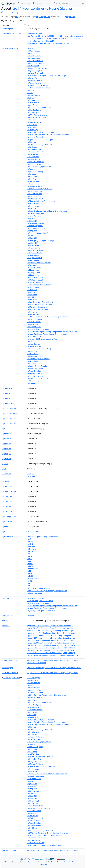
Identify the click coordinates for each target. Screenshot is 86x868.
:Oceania (31, 120)
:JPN (29, 556)
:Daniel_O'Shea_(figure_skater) (39, 108)
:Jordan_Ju (32, 221)
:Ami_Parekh (33, 105)
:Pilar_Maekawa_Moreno (37, 309)
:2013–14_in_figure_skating (38, 588)
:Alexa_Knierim (33, 683)
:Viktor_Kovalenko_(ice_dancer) (40, 189)
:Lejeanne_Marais (34, 253)
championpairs (9, 424)
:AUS (29, 539)
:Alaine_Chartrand (35, 73)
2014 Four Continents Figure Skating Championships (37, 10)
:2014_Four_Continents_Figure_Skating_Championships (52, 673)
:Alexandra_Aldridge (35, 63)
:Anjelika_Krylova (34, 258)
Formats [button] (37, 3)
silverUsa (7, 511)
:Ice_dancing (33, 354)
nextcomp (7, 486)
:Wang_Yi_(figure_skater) (37, 85)
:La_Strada (32, 147)
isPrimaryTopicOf (10, 673)
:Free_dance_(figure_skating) (39, 349)
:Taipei (30, 98)
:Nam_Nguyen (33, 206)
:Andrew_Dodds (34, 268)
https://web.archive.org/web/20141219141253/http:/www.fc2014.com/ (54, 668)
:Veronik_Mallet (34, 371)
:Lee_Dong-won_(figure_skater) (40, 302)
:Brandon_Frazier (34, 319)
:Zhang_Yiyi (32, 130)
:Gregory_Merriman (35, 196)
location (6, 474)
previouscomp (9, 491)
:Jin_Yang (31, 174)
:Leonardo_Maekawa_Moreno (39, 305)
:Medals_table (33, 569)
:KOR (30, 561)
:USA (29, 583)
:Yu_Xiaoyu (32, 265)
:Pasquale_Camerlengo (37, 152)
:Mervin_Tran (33, 154)
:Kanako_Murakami (35, 213)
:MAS (30, 564)
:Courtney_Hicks (34, 56)
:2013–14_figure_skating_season (40, 132)
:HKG (30, 551)
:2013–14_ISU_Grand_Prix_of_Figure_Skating (45, 845)
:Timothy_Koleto (34, 346)
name (5, 481)
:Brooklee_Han (33, 184)
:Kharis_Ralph (33, 245)
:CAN (30, 542)
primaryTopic (10, 850)
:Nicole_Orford (33, 248)
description (8, 29)
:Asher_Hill (32, 243)
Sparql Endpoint (77, 3)
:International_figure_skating (39, 285)
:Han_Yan (31, 364)
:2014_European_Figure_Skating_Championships (46, 76)
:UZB (30, 586)
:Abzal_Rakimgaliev (35, 277)
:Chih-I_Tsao (32, 351)
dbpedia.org (71, 17)
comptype (7, 429)
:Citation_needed (34, 546)
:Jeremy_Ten (32, 78)
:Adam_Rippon (33, 48)
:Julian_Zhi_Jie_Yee (35, 356)
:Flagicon (31, 549)
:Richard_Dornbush (35, 162)
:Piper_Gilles (32, 238)
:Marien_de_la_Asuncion (37, 307)
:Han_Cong (32, 179)
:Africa (30, 90)
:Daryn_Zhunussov (35, 61)
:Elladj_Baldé (33, 204)
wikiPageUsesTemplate (12, 537)
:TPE (29, 581)
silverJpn (6, 506)
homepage (7, 668)
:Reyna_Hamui (33, 312)
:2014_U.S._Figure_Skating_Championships (44, 835)
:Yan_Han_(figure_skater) (37, 233)
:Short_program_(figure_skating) (40, 240)
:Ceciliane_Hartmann (36, 376)
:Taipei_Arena (33, 287)
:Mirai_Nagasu (33, 51)
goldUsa (6, 459)
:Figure (30, 616)
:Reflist (30, 576)
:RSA (29, 574)
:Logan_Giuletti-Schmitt (37, 366)
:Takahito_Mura (34, 216)
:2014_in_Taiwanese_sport (38, 329)
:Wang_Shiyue (33, 273)
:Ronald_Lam (33, 314)
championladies (9, 413)
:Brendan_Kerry (34, 164)
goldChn (6, 449)
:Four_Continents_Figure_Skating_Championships (47, 211)
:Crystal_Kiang (33, 58)
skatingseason (9, 516)
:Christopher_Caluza (35, 250)
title (5, 527)
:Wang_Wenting (34, 83)
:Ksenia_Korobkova (35, 191)
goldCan (6, 444)
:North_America (34, 95)
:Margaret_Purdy (34, 80)
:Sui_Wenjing (33, 181)
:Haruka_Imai (33, 157)
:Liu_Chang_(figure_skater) (38, 369)
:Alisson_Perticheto (35, 737)
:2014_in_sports (34, 791)
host (5, 464)
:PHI (29, 571)
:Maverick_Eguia (34, 381)
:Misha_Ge (32, 208)
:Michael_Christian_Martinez (39, 263)
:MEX (30, 566)
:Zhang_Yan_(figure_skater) (38, 88)
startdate (7, 522)
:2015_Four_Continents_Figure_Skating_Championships (49, 135)
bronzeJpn (7, 398)
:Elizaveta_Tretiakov (35, 373)
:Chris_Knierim (33, 53)
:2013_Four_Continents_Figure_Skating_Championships (49, 317)
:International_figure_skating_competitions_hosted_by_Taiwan (52, 332)
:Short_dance (33, 255)
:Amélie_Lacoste (34, 149)
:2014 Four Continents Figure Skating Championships (50, 626)
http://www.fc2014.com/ (36, 34)
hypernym (7, 616)
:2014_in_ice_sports (35, 843)
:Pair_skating (33, 260)
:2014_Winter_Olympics (37, 115)
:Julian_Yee (32, 813)
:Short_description (35, 578)
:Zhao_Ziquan (33, 103)
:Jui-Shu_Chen (33, 383)
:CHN (30, 544)
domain (6, 434)
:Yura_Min (32, 169)
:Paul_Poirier (33, 236)
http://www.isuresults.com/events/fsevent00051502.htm (48, 43)
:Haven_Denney (34, 322)
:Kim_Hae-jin (33, 142)
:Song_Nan (32, 231)
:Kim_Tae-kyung (34, 110)
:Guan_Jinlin (32, 176)
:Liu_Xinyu (32, 295)
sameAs (6, 626)
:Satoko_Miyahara (35, 226)
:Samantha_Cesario (35, 223)
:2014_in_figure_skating (37, 137)
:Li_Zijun (31, 218)
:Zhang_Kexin (33, 270)
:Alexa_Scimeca (34, 344)
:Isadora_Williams (34, 186)
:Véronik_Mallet (34, 823)
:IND (29, 554)
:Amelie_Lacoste (34, 337)
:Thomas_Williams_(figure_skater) (41, 201)
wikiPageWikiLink (10, 48)
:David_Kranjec (33, 297)
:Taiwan (31, 100)
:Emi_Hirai (32, 300)
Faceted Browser (60, 3)
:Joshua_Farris (33, 159)
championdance (9, 408)
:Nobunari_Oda (34, 826)
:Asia (30, 93)
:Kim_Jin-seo (32, 324)
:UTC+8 (30, 341)
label (5, 621)
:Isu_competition (34, 593)
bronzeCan (7, 388)
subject (6, 598)
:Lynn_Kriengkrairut (35, 71)
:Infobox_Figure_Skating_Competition (42, 537)
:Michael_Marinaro (35, 199)
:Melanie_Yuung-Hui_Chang (38, 378)
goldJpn (6, 454)
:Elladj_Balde (33, 361)
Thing (17, 17)
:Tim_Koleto (32, 816)
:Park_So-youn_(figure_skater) (39, 144)
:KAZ (29, 559)
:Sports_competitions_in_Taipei (40, 140)
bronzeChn (7, 393)
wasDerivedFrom (10, 660)
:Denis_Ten (32, 125)
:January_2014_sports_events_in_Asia (42, 339)
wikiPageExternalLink (11, 34)
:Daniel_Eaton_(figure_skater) (39, 167)
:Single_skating (33, 275)
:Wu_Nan (31, 127)
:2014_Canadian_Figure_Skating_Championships (46, 722)
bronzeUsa (7, 403)
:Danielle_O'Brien (34, 194)
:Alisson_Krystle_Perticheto (38, 359)
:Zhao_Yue (32, 290)
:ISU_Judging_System (36, 228)
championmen (9, 419)
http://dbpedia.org (43, 17)
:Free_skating (33, 292)
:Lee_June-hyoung (35, 172)
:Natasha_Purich (34, 327)
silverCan (7, 496)
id (4, 469)
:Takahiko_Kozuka (35, 122)
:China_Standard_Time (36, 117)
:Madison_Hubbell (35, 280)
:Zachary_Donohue (35, 282)
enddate (6, 439)
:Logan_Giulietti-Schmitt (37, 68)
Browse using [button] (24, 3)
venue (6, 532)
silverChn (7, 501)
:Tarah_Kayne (33, 112)
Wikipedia (30, 862)
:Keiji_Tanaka (33, 66)
